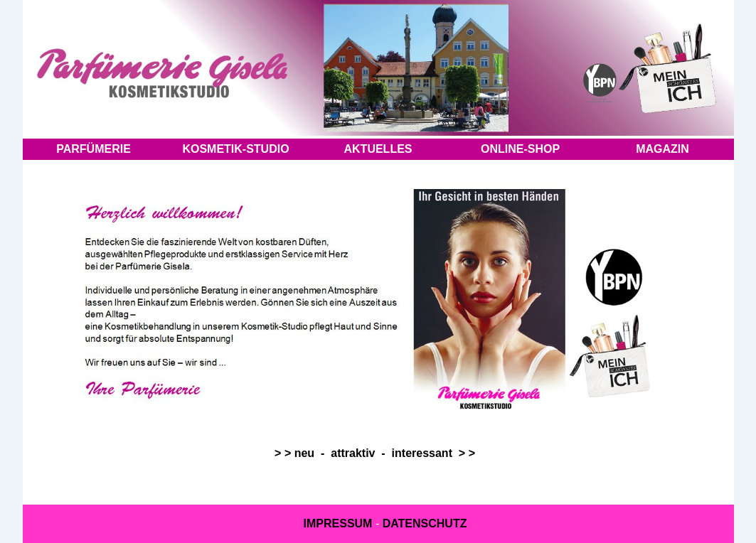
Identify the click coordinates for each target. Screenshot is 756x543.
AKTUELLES (378, 149)
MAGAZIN (662, 149)
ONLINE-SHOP (520, 149)
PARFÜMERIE (94, 149)
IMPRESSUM (338, 523)
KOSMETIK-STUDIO (235, 149)
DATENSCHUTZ (425, 523)
